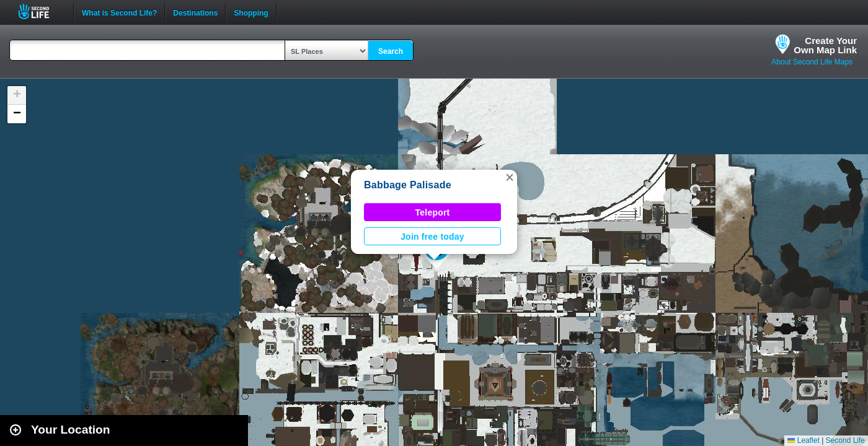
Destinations (195, 12)
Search (391, 51)
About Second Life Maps (812, 62)
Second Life (41, 11)
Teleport (433, 212)
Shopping (251, 12)
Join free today (432, 237)
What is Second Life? (119, 12)
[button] (510, 177)
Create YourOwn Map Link (825, 45)
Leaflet (803, 440)
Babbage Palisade (408, 185)
